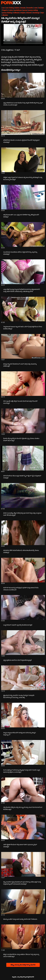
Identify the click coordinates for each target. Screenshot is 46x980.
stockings (36, 13)
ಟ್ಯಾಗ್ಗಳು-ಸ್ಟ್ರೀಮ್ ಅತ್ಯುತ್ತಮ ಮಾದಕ (11, 3)
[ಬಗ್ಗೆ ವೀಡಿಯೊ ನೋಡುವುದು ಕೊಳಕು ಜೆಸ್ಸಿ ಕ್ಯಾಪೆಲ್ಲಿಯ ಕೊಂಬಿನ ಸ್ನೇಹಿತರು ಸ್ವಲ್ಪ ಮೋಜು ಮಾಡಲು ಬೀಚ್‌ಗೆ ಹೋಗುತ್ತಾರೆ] (23, 421)
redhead (16, 13)
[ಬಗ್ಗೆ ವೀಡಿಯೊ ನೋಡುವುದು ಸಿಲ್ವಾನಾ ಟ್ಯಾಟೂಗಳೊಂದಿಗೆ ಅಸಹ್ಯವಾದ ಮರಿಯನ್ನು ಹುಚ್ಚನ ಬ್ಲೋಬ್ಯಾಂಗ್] (23, 715)
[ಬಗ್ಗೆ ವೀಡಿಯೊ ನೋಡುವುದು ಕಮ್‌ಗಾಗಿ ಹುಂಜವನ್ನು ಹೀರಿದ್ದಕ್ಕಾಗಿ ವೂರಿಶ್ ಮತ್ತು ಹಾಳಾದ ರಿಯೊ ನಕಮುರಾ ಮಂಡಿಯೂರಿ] (23, 570)
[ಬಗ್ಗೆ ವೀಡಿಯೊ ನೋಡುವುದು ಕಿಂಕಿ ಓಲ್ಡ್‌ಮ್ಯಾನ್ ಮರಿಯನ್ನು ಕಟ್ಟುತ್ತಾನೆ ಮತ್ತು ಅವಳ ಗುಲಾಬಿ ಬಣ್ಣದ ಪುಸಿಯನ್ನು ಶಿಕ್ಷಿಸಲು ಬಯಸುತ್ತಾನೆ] (23, 752)
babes (17, 8)
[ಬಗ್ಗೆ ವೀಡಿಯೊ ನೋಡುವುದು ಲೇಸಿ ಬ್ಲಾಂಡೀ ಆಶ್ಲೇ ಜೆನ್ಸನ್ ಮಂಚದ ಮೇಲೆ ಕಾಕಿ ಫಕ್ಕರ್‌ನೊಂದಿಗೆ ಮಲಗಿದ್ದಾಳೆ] (23, 384)
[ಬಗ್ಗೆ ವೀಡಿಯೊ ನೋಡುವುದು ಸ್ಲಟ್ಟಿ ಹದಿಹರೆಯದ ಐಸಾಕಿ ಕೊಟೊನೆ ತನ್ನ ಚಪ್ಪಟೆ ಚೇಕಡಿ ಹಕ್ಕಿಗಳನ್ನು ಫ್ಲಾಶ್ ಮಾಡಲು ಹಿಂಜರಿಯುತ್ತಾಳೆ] (23, 85)
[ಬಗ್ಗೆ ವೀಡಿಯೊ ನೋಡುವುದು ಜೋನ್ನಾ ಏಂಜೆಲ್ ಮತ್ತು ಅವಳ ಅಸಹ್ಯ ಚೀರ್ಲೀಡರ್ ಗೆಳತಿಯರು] (23, 902)
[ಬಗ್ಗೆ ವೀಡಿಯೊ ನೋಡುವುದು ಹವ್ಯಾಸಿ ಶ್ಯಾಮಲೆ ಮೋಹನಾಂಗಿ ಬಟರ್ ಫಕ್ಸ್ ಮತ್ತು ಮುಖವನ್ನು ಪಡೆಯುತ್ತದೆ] (23, 346)
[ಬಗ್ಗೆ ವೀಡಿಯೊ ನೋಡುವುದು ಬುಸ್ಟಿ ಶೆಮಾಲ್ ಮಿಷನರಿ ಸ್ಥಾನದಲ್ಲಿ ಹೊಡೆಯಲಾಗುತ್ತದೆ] (23, 607)
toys (42, 13)
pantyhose (18, 10)
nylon (11, 10)
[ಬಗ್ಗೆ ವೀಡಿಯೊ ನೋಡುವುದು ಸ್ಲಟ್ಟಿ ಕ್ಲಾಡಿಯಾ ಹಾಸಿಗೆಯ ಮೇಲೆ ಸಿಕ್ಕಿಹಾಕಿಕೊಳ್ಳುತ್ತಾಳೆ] (23, 643)
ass (4, 8)
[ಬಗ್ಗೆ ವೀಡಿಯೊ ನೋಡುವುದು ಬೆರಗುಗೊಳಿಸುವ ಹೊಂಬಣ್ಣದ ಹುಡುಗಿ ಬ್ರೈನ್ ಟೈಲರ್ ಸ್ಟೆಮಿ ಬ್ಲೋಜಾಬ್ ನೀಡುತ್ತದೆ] (23, 458)
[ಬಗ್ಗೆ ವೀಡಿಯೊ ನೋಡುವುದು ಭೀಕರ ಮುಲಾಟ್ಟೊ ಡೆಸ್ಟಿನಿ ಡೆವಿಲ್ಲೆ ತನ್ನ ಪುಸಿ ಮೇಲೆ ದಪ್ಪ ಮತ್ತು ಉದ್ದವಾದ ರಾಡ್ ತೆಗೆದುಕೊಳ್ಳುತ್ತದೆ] (23, 495)
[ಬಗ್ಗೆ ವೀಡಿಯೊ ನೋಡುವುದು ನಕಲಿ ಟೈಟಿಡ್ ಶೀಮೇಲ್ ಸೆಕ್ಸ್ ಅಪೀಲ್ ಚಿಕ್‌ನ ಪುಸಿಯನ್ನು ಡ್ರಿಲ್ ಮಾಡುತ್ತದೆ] (23, 827)
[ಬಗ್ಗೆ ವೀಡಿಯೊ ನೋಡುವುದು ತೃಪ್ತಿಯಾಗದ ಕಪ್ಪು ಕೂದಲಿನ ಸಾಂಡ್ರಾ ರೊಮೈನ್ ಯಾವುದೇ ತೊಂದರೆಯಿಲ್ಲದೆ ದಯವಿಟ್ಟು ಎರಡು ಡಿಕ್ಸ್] (23, 678)
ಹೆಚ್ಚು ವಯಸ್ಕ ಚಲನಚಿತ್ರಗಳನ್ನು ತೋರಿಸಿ (23, 965)
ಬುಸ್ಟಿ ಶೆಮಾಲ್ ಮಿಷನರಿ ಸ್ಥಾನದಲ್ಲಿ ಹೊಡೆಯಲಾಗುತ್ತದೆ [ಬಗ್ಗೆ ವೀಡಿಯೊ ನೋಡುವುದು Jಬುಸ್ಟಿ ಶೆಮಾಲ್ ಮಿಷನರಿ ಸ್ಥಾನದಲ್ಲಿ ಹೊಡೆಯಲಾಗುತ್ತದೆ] (18, 625)
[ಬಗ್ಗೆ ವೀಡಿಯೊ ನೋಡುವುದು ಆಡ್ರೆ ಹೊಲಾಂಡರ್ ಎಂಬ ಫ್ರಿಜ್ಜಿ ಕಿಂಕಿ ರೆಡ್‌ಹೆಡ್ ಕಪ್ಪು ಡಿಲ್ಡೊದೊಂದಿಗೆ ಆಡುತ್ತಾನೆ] (23, 197)
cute (36, 8)
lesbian (41, 8)
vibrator (5, 15)
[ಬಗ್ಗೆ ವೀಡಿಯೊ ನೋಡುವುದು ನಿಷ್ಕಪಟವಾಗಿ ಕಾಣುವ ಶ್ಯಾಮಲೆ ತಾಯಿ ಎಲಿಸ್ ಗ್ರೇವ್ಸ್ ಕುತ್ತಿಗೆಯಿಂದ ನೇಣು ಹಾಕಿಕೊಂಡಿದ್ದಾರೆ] (23, 309)
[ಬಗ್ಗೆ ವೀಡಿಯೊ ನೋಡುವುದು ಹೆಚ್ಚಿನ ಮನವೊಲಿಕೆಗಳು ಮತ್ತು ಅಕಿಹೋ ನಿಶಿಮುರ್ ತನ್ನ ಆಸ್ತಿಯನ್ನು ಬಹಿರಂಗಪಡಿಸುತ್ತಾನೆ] (23, 937)
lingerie (5, 10)
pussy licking (7, 13)
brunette (30, 8)
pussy (25, 10)
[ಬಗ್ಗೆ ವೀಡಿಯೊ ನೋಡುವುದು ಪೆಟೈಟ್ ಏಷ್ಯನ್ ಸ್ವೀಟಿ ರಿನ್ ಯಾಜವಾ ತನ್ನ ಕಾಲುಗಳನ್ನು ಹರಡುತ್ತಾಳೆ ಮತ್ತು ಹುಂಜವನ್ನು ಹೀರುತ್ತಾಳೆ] (23, 160)
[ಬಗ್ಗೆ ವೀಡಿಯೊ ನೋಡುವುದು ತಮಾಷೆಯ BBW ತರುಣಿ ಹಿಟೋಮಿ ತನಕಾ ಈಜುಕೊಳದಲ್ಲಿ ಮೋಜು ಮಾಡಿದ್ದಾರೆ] (23, 533)
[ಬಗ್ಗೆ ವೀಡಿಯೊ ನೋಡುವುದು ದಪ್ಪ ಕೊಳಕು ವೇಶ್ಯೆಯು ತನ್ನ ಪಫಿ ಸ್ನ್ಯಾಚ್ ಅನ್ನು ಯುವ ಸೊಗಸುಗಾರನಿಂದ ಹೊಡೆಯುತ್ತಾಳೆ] (23, 790)
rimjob (23, 13)
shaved (29, 13)
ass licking (10, 8)
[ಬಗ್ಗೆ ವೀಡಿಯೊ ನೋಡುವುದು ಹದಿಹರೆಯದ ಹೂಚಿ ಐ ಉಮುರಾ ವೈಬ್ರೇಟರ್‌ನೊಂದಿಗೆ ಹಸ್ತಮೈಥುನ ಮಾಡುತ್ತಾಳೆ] (23, 122)
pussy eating (33, 10)
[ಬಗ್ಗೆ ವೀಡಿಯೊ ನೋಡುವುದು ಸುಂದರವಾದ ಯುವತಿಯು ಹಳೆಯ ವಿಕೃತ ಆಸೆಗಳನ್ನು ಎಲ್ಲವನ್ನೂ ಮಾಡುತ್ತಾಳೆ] (23, 234)
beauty (23, 8)
